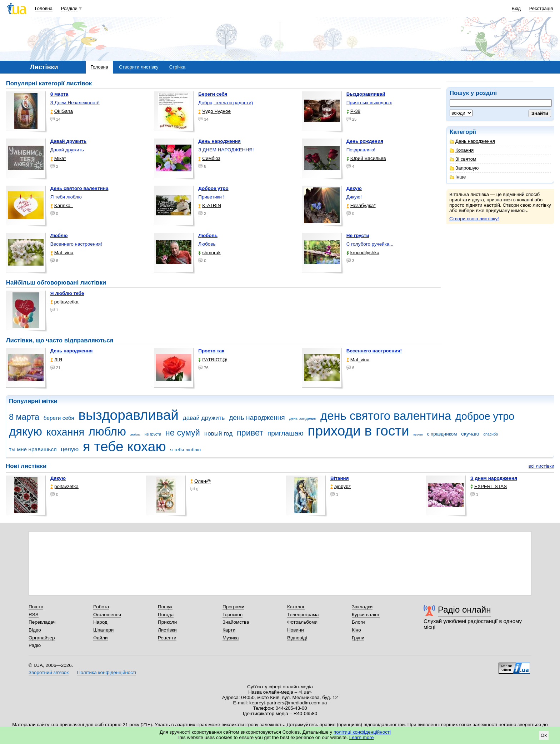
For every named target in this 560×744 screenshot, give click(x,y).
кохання (65, 432)
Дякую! (354, 197)
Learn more (362, 737)
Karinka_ (62, 205)
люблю (107, 431)
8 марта (24, 417)
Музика (231, 638)
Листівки (167, 630)
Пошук (165, 607)
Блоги (358, 622)
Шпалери (103, 630)
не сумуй (183, 433)
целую (70, 449)
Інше (458, 177)
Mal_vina (62, 253)
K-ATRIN (210, 205)
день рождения (302, 418)
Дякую (58, 478)
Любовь (207, 244)
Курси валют (366, 615)
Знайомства (236, 622)
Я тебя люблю (66, 197)
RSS (34, 615)
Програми (233, 607)
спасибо (491, 434)
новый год (218, 434)
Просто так (211, 351)
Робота (101, 607)
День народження (472, 141)
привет (250, 433)
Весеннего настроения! (76, 244)
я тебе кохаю (124, 446)
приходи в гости (358, 431)
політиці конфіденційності (362, 732)
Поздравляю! (361, 150)
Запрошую (464, 168)
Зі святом (463, 159)
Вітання (340, 478)
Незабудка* (361, 205)
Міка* (58, 158)
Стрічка (177, 67)
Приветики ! (211, 197)
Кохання (462, 150)
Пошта (36, 607)
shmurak (209, 253)
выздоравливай (128, 415)
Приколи (167, 622)
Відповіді (297, 638)
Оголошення (107, 615)
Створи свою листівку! (474, 219)
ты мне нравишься (33, 449)
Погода (166, 615)
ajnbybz (341, 486)
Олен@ (201, 481)
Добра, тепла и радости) (226, 103)
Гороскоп (232, 615)
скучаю (470, 434)
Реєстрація (541, 8)
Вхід (516, 8)
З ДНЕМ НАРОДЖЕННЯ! (226, 150)
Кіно (356, 630)
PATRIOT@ (213, 360)
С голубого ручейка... (370, 244)
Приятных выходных (369, 103)
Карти (229, 630)
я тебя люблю (185, 450)
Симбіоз (209, 158)
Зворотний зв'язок (49, 672)
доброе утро (485, 416)
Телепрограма (303, 615)
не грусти (153, 434)
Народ (100, 622)
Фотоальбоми (302, 622)
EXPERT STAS (489, 486)
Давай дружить (67, 150)
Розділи (69, 8)
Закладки (362, 607)
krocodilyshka (363, 253)
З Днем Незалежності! (75, 103)
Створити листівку (139, 67)
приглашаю (286, 433)
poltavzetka (64, 302)
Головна (44, 8)
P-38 (353, 111)
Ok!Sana (62, 111)
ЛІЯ (56, 360)
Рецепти (167, 638)
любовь (135, 435)
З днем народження (494, 478)
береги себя (59, 418)
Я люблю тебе (67, 293)
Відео (35, 630)
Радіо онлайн (464, 610)
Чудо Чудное (214, 111)
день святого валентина (386, 416)
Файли (101, 638)
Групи (358, 638)
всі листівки (541, 466)
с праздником (442, 434)
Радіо (35, 645)
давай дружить (204, 418)
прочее (418, 435)
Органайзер (42, 638)
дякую (26, 431)
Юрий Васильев (366, 158)
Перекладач (42, 622)
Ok (544, 735)
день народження (257, 418)
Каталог (296, 607)
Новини (296, 630)
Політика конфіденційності (107, 672)
